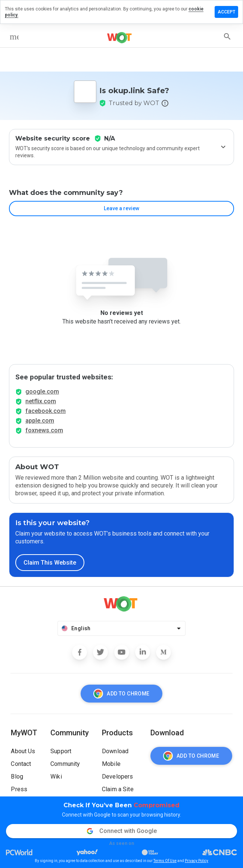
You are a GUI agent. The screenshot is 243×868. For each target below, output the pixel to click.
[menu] (14, 37)
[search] (227, 37)
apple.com (40, 421)
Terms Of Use (165, 861)
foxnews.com (44, 430)
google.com (42, 392)
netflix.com (41, 401)
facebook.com (46, 411)
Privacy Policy (197, 861)
